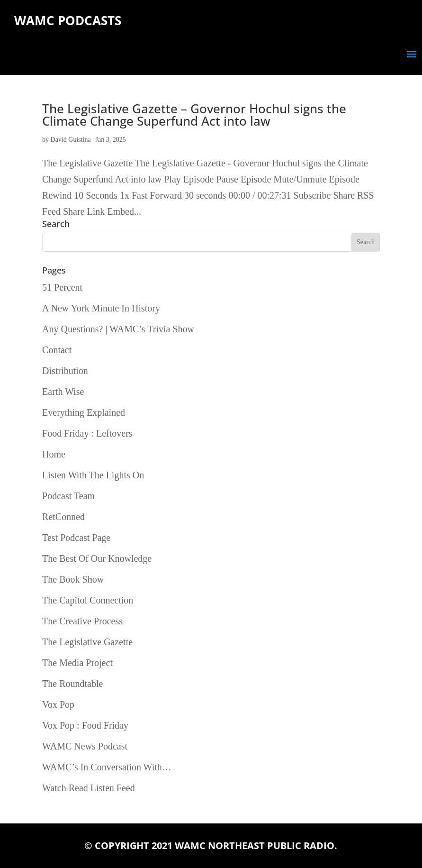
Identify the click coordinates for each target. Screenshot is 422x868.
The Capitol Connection (88, 600)
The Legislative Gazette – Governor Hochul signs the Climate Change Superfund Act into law (194, 115)
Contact (57, 350)
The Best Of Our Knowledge (97, 558)
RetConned (63, 517)
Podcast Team (68, 496)
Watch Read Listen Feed (89, 788)
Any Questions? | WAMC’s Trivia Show (118, 329)
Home (54, 454)
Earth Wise (63, 392)
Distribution (65, 371)
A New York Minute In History (101, 308)
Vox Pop (58, 704)
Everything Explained (84, 412)
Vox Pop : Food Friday (85, 725)
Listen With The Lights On (93, 475)
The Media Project (77, 663)
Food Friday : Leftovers (87, 433)
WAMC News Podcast (85, 746)
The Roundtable (72, 684)
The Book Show (73, 579)
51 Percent (62, 287)
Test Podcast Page (76, 538)
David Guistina (71, 140)
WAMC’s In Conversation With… (107, 767)
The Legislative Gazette (87, 642)
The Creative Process (82, 621)
